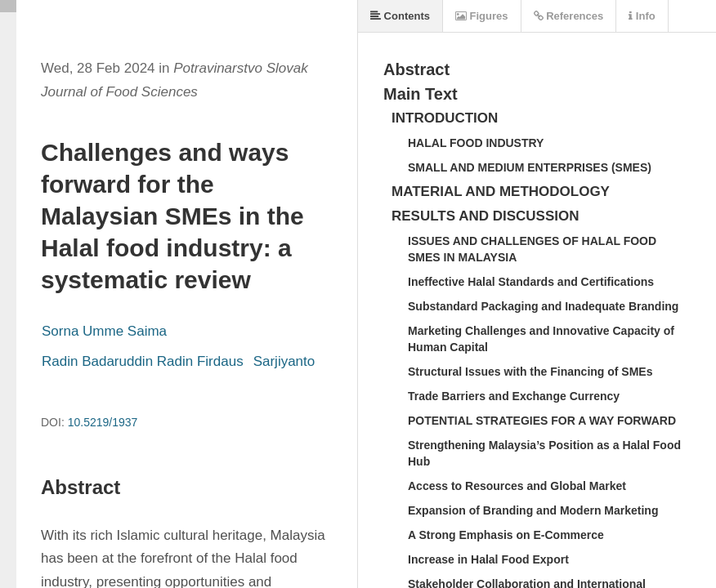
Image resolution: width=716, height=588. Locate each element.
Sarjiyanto (284, 361)
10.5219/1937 (103, 422)
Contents (400, 16)
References (569, 16)
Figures (482, 16)
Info (642, 16)
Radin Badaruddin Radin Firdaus (143, 361)
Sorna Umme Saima (104, 331)
